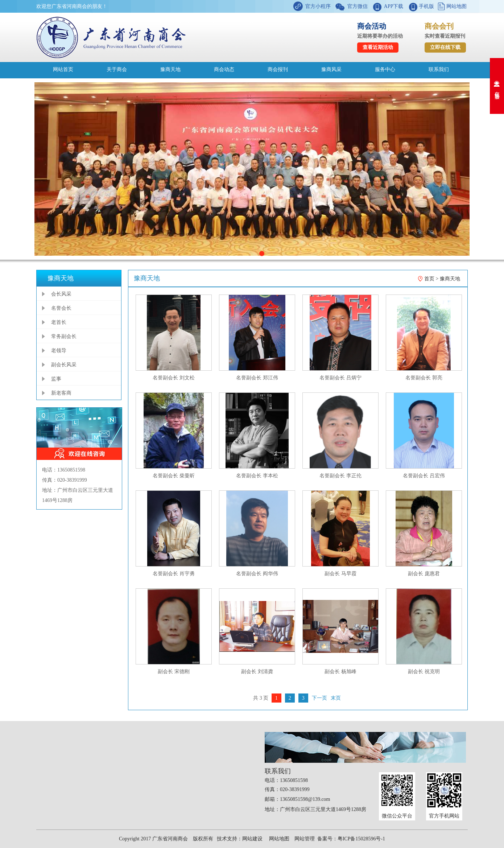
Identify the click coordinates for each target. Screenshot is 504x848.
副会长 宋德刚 (174, 672)
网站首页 (63, 69)
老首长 (59, 322)
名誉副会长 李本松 (257, 476)
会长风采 (61, 294)
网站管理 (305, 839)
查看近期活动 (378, 47)
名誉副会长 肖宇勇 (174, 574)
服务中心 (385, 69)
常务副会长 (64, 336)
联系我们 (439, 69)
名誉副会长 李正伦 (340, 476)
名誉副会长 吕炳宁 (340, 378)
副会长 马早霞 (340, 574)
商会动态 (224, 69)
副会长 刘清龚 (257, 672)
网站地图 (456, 6)
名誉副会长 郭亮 (424, 378)
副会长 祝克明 (424, 672)
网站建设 (252, 839)
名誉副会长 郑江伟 (257, 378)
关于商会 (117, 69)
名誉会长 (61, 308)
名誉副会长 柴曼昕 (174, 476)
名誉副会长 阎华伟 (257, 574)
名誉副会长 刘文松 (174, 378)
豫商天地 (170, 69)
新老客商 (61, 393)
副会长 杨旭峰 (340, 672)
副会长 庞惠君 (424, 574)
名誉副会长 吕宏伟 (424, 476)
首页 (429, 279)
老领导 (59, 351)
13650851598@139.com (305, 799)
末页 (336, 698)
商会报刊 (278, 69)
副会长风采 (64, 365)
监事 (56, 379)
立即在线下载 (445, 47)
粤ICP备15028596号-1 (361, 839)
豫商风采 (331, 69)
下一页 (319, 698)
